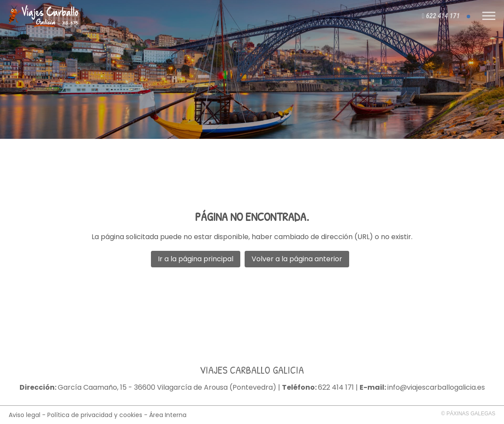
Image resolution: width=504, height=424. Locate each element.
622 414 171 (336, 388)
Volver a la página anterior (297, 259)
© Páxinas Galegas (468, 414)
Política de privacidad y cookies (95, 415)
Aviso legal (25, 415)
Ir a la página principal (196, 259)
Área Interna (168, 415)
